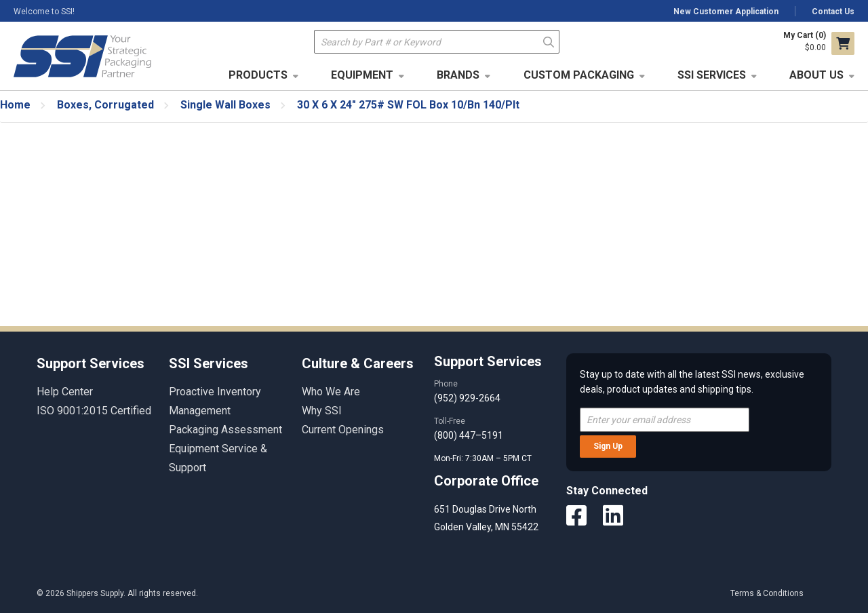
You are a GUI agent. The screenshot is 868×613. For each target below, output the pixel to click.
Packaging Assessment (225, 430)
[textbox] (437, 42)
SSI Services (712, 75)
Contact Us (833, 12)
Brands (458, 75)
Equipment (362, 75)
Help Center (65, 392)
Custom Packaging (579, 75)
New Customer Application (726, 12)
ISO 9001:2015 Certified (94, 411)
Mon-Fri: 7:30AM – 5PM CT (484, 458)
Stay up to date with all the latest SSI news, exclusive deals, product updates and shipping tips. (692, 382)
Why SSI (322, 411)
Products (258, 75)
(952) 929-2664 (467, 398)
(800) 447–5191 (469, 435)
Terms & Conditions (767, 593)
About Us (816, 75)
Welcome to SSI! (44, 12)
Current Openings (343, 430)
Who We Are (331, 392)
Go (549, 41)
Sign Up (608, 446)
